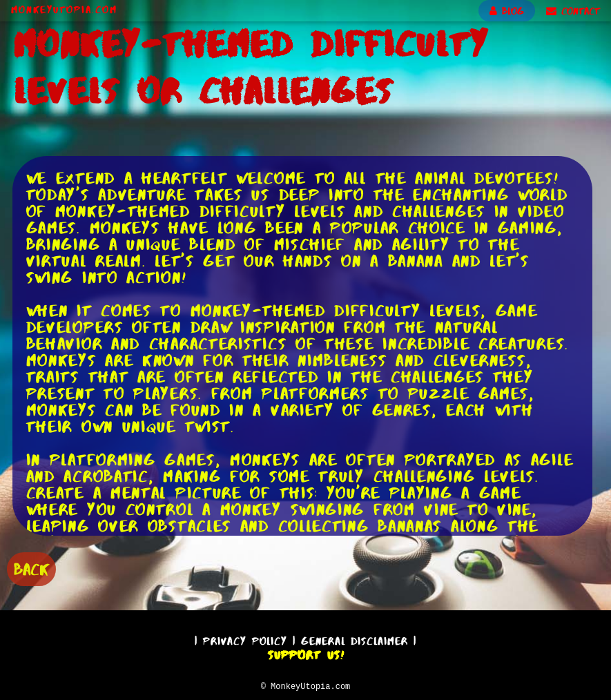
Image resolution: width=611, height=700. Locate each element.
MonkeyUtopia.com (64, 10)
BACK (31, 568)
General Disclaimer (355, 639)
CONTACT (573, 11)
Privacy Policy (245, 639)
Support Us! (306, 653)
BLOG (507, 11)
